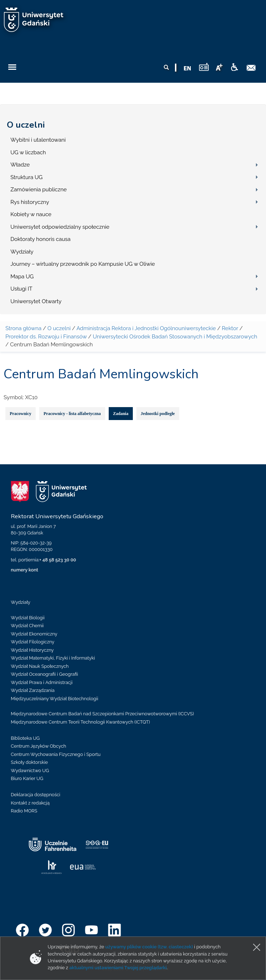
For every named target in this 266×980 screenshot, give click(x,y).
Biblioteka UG (25, 738)
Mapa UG (22, 277)
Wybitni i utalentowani (38, 140)
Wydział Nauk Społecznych (40, 666)
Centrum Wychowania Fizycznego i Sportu (56, 754)
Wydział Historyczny (32, 650)
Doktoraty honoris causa (40, 239)
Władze (20, 165)
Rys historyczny (30, 202)
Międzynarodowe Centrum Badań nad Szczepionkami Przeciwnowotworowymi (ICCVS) (102, 714)
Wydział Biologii (28, 618)
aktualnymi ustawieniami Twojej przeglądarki (118, 968)
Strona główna (23, 328)
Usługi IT (21, 289)
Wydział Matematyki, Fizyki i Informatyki (53, 658)
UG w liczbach (28, 152)
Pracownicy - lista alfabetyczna (72, 414)
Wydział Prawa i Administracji (42, 682)
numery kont (24, 570)
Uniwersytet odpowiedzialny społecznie (60, 227)
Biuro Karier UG (27, 778)
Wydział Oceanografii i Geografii (44, 674)
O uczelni (26, 125)
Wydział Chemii (27, 626)
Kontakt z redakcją (30, 803)
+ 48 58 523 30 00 (58, 560)
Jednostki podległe (158, 414)
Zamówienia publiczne (39, 190)
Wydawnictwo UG (30, 771)
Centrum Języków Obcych (39, 746)
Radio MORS (24, 811)
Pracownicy (21, 414)
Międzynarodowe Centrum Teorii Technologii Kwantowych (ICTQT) (80, 722)
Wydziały (22, 252)
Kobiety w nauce (31, 214)
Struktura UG (26, 177)
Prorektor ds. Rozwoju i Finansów (46, 337)
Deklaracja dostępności (35, 795)
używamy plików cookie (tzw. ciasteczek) (149, 947)
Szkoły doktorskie (29, 762)
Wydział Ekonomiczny (34, 634)
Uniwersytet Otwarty (36, 301)
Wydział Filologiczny (33, 642)
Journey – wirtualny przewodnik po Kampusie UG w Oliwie (83, 264)
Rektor (230, 328)
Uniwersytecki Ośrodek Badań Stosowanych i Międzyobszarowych (175, 337)
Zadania (121, 414)
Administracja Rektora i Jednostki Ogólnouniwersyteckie (146, 328)
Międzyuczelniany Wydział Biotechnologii (55, 699)
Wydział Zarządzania (33, 690)
